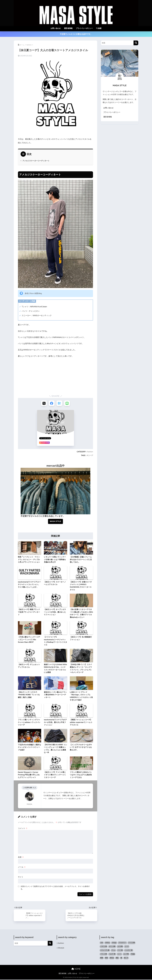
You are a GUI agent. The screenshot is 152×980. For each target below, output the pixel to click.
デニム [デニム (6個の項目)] (113, 951)
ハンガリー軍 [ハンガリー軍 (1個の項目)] (129, 951)
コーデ (90, 456)
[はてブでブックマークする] (59, 403)
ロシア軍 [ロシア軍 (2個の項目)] (126, 954)
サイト (21, 877)
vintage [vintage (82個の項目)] (114, 943)
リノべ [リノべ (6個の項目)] (119, 954)
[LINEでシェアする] (67, 403)
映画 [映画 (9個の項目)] (106, 958)
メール (22, 867)
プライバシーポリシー (84, 28)
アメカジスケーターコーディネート (36, 161)
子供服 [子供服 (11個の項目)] (133, 954)
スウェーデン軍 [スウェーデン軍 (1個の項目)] (105, 951)
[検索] (136, 43)
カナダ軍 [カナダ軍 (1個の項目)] (120, 947)
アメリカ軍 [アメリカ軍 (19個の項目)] (132, 943)
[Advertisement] (55, 375)
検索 (99, 28)
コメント (23, 829)
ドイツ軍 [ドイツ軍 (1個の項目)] (120, 951)
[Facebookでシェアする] (52, 403)
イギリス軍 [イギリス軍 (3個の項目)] (104, 947)
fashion (90, 452)
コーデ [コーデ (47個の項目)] (127, 947)
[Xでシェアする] (44, 403)
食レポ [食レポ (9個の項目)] (126, 958)
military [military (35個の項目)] (107, 943)
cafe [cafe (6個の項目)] (102, 943)
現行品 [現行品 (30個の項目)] (112, 958)
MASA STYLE (55, 522)
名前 (21, 858)
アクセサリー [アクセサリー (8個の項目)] (122, 943)
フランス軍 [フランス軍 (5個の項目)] (104, 954)
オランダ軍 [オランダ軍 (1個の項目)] (112, 947)
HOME (76, 969)
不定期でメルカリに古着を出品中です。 (76, 34)
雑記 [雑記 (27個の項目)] (117, 958)
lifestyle (61, 948)
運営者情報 (68, 28)
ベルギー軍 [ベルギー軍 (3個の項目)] (112, 954)
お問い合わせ (56, 28)
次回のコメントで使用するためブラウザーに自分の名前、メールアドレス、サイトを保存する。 (55, 888)
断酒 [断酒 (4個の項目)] (102, 958)
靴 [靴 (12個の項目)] (121, 958)
